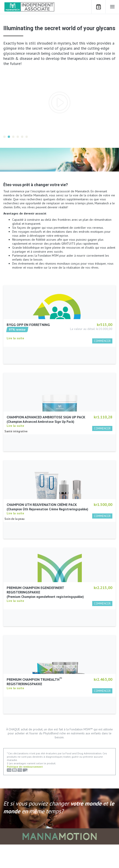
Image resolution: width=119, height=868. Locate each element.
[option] (59, 102)
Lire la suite (15, 360)
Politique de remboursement (25, 790)
